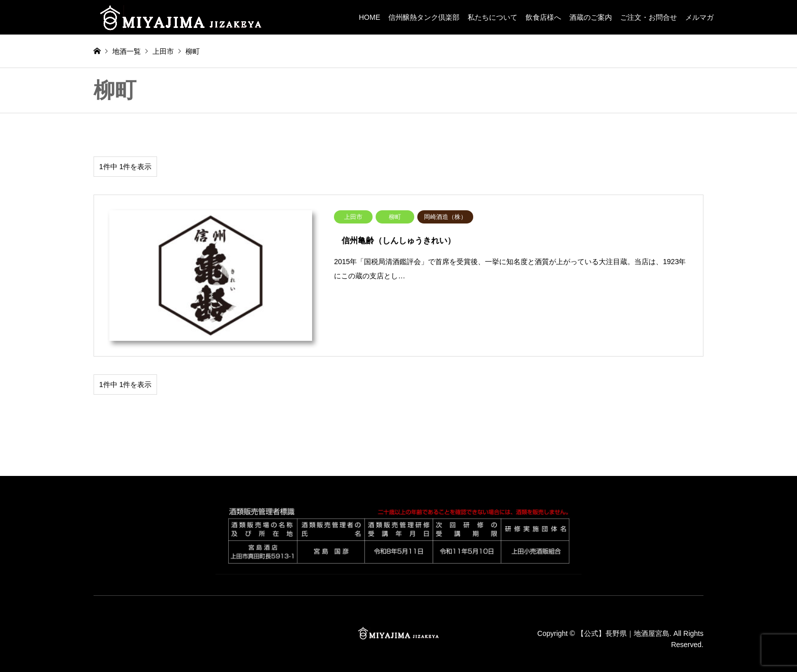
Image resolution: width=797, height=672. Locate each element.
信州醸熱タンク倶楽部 (424, 17)
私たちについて (493, 17)
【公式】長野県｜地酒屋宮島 (623, 633)
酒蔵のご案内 (591, 17)
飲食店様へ (543, 17)
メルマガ (699, 17)
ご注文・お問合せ (649, 17)
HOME (370, 17)
